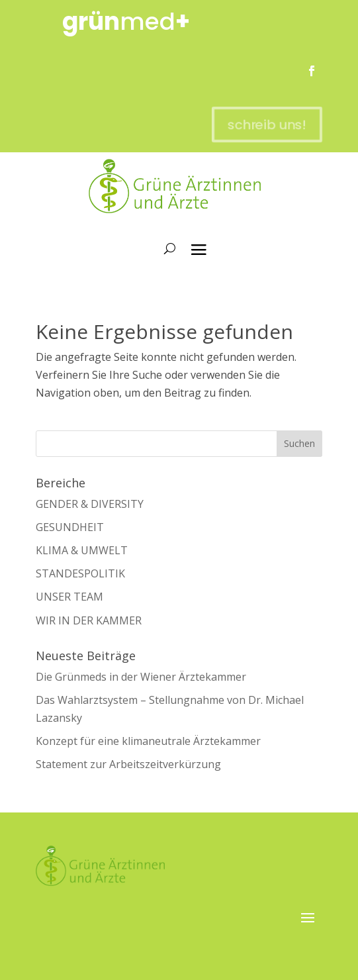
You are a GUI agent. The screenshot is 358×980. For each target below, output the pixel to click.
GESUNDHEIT (70, 527)
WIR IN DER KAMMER (89, 620)
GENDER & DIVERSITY (90, 504)
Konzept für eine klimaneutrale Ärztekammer (148, 741)
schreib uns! (260, 124)
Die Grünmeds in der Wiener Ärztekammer (141, 677)
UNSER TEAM (69, 597)
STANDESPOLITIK (80, 573)
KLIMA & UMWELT (82, 550)
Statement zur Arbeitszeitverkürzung (128, 764)
